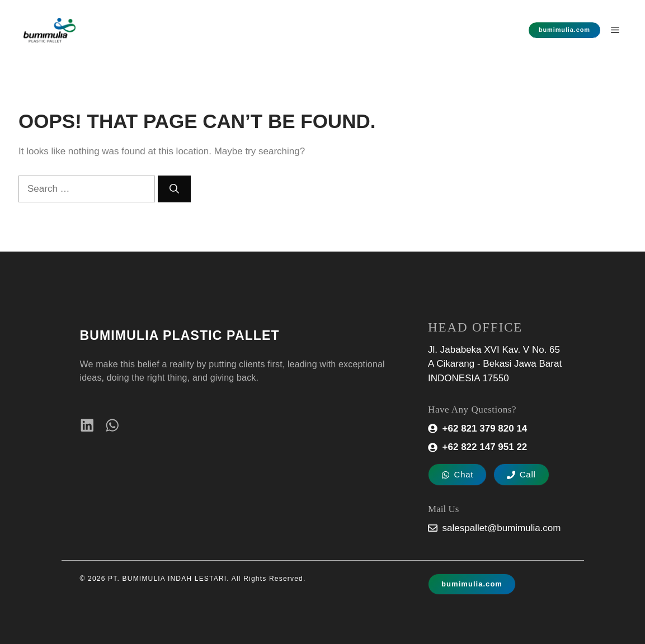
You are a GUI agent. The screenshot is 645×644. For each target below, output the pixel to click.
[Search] (174, 189)
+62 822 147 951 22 (485, 447)
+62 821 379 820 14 (485, 428)
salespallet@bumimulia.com (502, 528)
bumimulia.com (564, 30)
